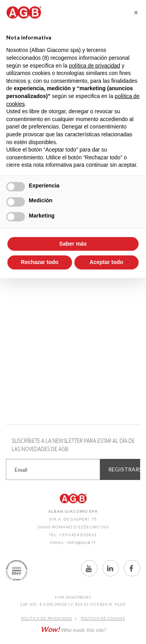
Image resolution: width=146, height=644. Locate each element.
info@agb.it (81, 542)
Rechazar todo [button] (40, 262)
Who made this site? (73, 629)
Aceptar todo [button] (106, 262)
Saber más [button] (73, 244)
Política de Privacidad (47, 618)
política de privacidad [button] (95, 66)
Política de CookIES (103, 618)
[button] (136, 12)
